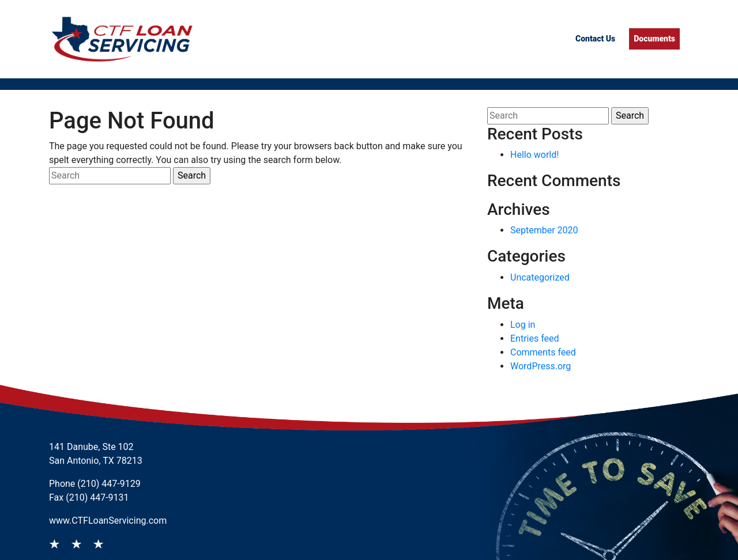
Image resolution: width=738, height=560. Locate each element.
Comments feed (543, 352)
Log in (523, 325)
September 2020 (544, 230)
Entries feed (535, 338)
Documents (654, 39)
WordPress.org (541, 366)
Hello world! (534, 155)
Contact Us (595, 39)
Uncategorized (540, 277)
